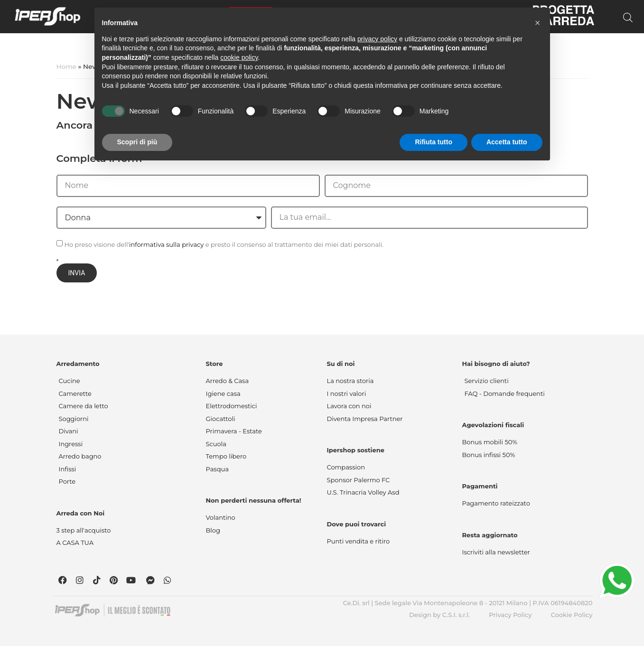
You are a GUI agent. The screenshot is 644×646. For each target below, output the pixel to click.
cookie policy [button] (239, 57)
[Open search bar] (628, 18)
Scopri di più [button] (137, 142)
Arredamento (78, 364)
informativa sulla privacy (166, 244)
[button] (538, 23)
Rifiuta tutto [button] (434, 142)
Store (215, 364)
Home (66, 66)
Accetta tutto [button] (507, 142)
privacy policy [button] (377, 39)
